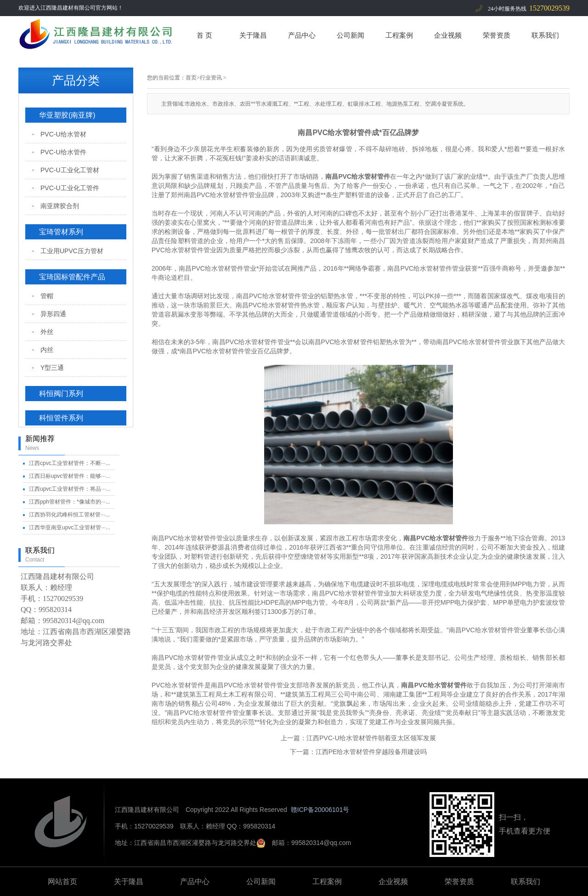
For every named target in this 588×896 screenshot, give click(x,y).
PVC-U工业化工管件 (70, 188)
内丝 (47, 350)
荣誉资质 (497, 35)
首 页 (204, 35)
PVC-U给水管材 (63, 134)
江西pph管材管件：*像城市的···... (70, 502)
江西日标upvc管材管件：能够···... (70, 476)
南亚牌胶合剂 (60, 206)
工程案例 (399, 35)
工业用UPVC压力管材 (72, 251)
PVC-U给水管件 (63, 152)
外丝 (47, 332)
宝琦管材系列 (61, 232)
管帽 (47, 296)
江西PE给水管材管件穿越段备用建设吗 (371, 752)
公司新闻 (351, 35)
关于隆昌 (253, 35)
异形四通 (53, 314)
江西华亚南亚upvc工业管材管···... (70, 527)
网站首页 (62, 882)
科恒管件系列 (61, 418)
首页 (191, 78)
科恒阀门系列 (61, 394)
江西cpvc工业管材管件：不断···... (70, 463)
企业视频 (448, 35)
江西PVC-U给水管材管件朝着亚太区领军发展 (371, 738)
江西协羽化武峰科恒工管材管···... (69, 515)
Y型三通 (52, 368)
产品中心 (302, 35)
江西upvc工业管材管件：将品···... (70, 489)
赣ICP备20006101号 (320, 810)
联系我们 (545, 35)
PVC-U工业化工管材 (70, 170)
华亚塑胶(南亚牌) (67, 115)
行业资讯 (211, 78)
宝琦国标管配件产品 (72, 277)
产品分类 (76, 80)
